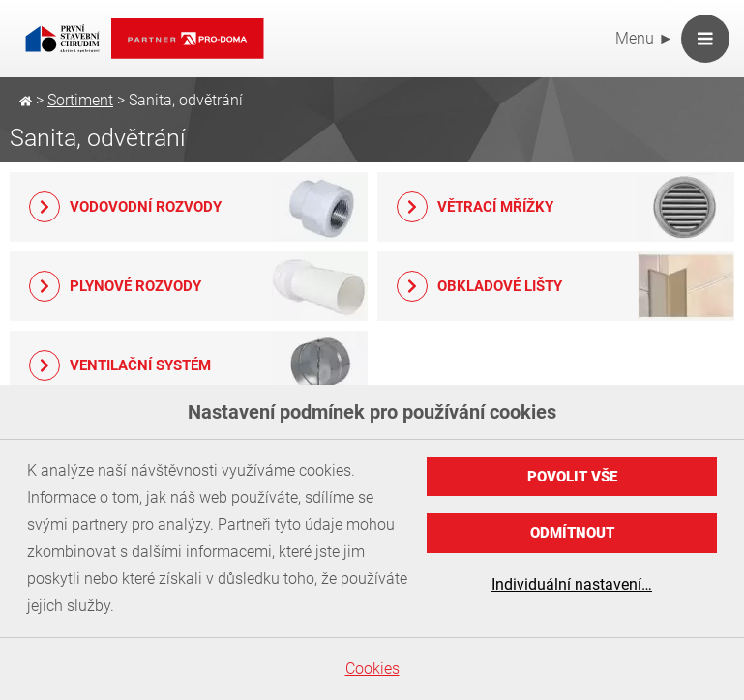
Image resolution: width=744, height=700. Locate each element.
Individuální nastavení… (572, 584)
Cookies (372, 669)
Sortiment (80, 100)
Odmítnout (572, 533)
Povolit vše (572, 477)
